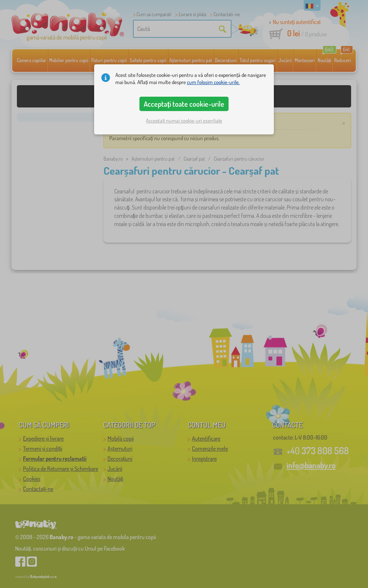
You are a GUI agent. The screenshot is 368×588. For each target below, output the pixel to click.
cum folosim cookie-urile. (213, 82)
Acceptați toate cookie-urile (184, 104)
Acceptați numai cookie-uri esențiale (184, 121)
